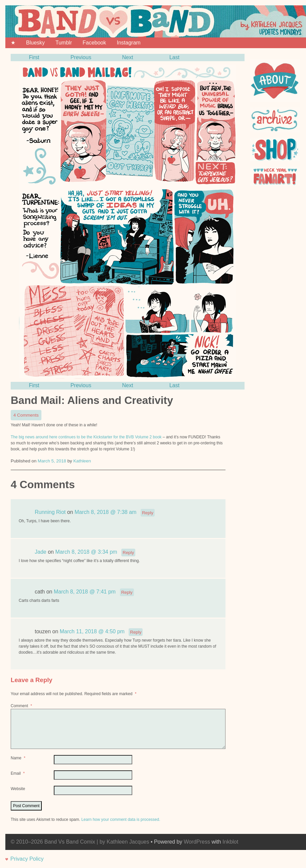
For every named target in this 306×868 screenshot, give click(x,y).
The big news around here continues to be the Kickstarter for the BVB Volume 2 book (86, 437)
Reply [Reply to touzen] (136, 632)
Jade (41, 552)
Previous (81, 57)
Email (18, 773)
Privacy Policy (27, 859)
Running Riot (50, 512)
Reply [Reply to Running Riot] (148, 513)
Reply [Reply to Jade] (128, 553)
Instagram (128, 43)
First (34, 57)
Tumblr (64, 43)
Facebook (94, 43)
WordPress (197, 842)
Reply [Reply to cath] (127, 592)
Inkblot (230, 842)
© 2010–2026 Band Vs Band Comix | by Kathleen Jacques (80, 842)
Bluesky (35, 43)
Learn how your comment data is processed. (121, 820)
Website (18, 789)
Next (128, 57)
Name (19, 758)
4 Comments (27, 416)
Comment (22, 706)
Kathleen (82, 461)
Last (174, 57)
